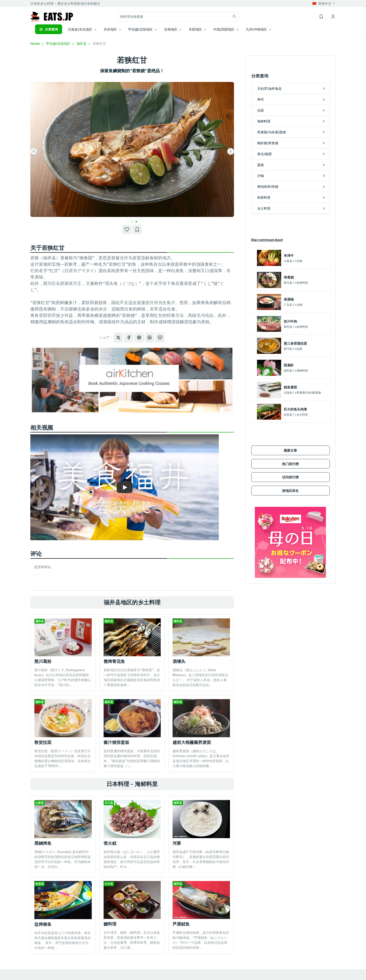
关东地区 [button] (110, 29)
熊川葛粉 (43, 661)
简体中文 (322, 3)
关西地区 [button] (195, 29)
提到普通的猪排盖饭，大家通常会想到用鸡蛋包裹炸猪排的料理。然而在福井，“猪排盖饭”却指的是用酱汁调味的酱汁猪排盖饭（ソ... (132, 758)
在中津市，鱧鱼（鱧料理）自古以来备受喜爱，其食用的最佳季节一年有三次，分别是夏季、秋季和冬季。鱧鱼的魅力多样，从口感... (132, 902)
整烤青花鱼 (114, 661)
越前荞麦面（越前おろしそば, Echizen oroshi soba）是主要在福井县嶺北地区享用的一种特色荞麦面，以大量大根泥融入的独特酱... (201, 758)
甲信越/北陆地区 (60, 43)
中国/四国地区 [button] (224, 29)
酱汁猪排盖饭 (116, 742)
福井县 (84, 43)
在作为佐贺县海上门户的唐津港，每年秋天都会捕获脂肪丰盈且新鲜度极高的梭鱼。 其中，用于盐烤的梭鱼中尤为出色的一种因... (63, 940)
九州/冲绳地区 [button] (256, 29)
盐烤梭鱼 (43, 924)
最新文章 (290, 421)
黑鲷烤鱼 (43, 843)
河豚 (177, 843)
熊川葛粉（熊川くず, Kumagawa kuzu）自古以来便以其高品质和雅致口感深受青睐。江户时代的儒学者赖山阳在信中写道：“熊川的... (63, 677)
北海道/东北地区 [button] (80, 29)
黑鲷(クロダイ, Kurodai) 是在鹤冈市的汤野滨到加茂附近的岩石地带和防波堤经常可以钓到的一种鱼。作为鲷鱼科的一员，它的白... (63, 859)
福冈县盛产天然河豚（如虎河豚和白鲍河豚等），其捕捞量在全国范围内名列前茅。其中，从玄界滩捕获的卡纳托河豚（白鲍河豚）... (201, 859)
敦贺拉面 (43, 742)
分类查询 (49, 29)
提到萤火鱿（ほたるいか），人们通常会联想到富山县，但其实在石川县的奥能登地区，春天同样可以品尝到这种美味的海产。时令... (132, 859)
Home (37, 43)
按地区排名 (290, 461)
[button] (128, 222)
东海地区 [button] (171, 29)
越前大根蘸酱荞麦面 (192, 742)
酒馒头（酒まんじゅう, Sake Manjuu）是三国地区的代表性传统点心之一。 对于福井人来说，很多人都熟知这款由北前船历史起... (200, 677)
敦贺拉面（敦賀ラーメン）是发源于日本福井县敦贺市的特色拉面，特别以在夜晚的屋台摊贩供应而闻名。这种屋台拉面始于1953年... (63, 758)
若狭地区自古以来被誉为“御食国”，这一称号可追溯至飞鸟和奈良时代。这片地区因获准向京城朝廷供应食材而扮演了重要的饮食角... (132, 677)
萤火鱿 (110, 843)
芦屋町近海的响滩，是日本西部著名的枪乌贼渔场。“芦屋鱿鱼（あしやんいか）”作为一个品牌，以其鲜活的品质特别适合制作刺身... (201, 902)
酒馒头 (179, 661)
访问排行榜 (290, 448)
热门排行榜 (290, 434)
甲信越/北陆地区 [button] (140, 29)
